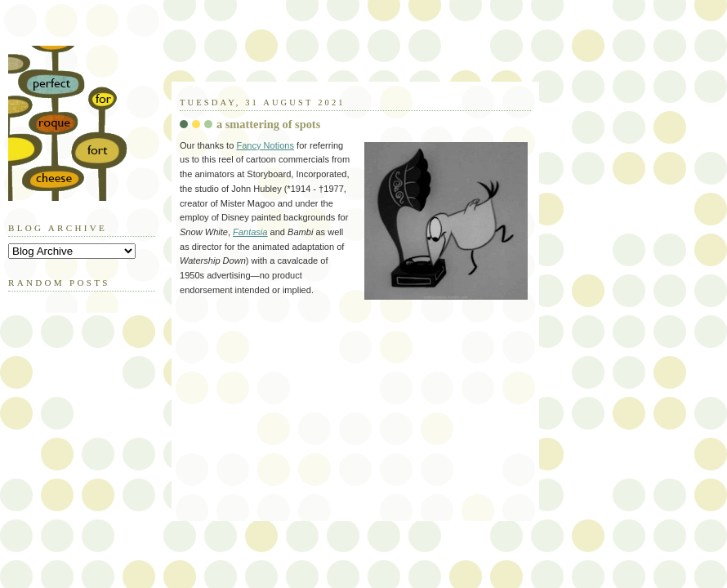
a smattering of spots (268, 124)
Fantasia (250, 232)
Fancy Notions (265, 145)
